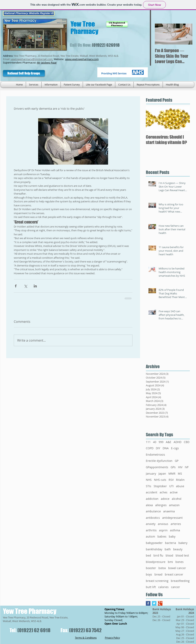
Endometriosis (155, 455)
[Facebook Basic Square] (148, 603)
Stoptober (160, 486)
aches (164, 492)
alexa (149, 505)
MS (180, 474)
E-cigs (175, 448)
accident (152, 492)
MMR (172, 474)
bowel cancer (177, 568)
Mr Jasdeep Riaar (47, 63)
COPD (150, 448)
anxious (163, 524)
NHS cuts (160, 480)
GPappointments (157, 467)
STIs (149, 486)
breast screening (157, 581)
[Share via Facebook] (16, 286)
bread (158, 574)
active (174, 492)
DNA (166, 448)
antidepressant (172, 518)
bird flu (158, 555)
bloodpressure (156, 562)
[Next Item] (186, 34)
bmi (170, 562)
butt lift (151, 587)
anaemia (169, 511)
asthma (175, 530)
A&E (169, 442)
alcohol (177, 499)
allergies (161, 505)
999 (161, 442)
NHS (149, 480)
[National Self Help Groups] (24, 73)
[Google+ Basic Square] (160, 603)
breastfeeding (180, 581)
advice (165, 499)
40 (155, 442)
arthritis (151, 530)
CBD (187, 442)
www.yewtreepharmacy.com (82, 59)
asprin (163, 530)
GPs (173, 467)
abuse (180, 486)
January (151, 474)
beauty (178, 549)
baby (172, 536)
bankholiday (154, 549)
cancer (176, 587)
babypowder (154, 543)
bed (148, 555)
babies (162, 536)
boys (149, 574)
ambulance (153, 511)
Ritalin (180, 480)
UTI (171, 486)
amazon (174, 505)
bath (168, 549)
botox (162, 568)
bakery (183, 543)
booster (151, 568)
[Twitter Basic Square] (154, 603)
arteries (176, 524)
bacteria (171, 543)
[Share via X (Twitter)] (25, 286)
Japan (162, 474)
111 (148, 442)
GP (177, 461)
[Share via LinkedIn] (35, 286)
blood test (182, 555)
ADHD (178, 442)
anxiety (151, 524)
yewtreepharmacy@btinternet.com (32, 59)
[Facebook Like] (76, 73)
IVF (187, 467)
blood (169, 555)
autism (150, 536)
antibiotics (153, 518)
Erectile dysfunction (159, 461)
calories (163, 587)
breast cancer (174, 574)
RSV (171, 480)
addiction (152, 499)
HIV (180, 467)
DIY (158, 448)
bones (180, 562)
